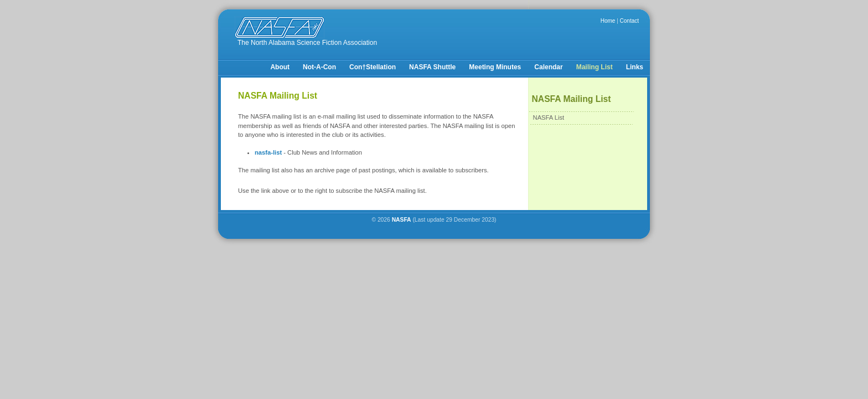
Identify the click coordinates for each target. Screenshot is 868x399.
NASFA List (549, 117)
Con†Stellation (373, 67)
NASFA (402, 220)
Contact (629, 21)
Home (608, 21)
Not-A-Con (319, 67)
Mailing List (595, 67)
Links (635, 67)
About (280, 67)
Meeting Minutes (495, 67)
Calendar (548, 67)
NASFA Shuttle (432, 67)
